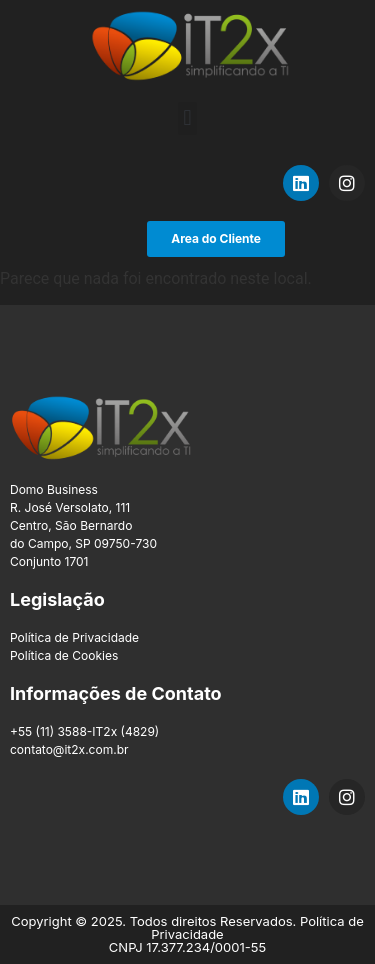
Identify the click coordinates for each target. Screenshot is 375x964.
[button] (187, 118)
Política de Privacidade (74, 637)
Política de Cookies (64, 655)
